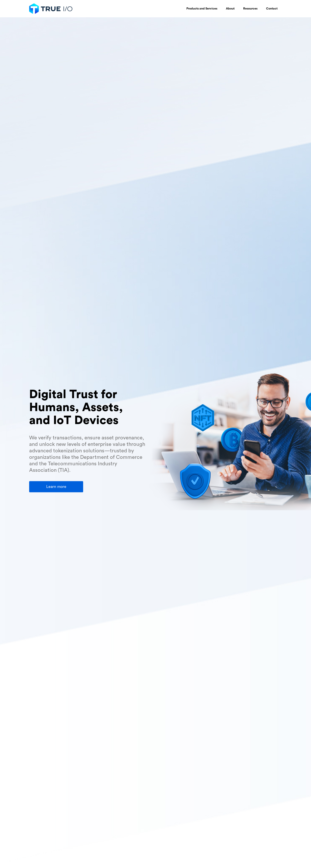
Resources (250, 9)
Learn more (56, 487)
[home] (52, 9)
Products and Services (202, 9)
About (230, 9)
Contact (272, 9)
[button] (202, 9)
